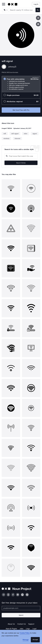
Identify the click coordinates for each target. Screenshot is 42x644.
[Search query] (21, 156)
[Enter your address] (21, 608)
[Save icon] (38, 18)
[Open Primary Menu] (4, 4)
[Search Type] (5, 10)
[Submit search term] (38, 10)
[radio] (21, 84)
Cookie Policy (25, 633)
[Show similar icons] (38, 24)
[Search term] (22, 10)
